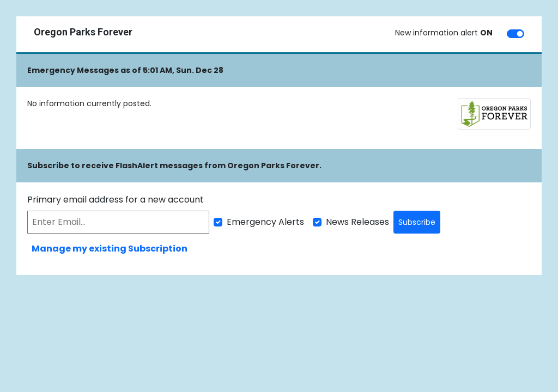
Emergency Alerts (265, 222)
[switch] (515, 34)
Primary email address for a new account (116, 200)
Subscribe (417, 222)
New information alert (444, 33)
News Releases (357, 222)
